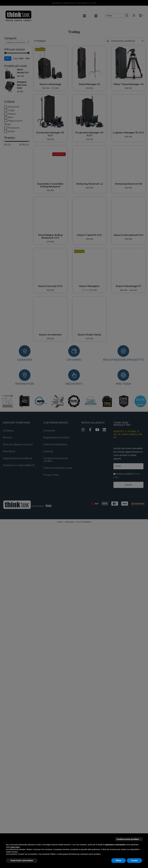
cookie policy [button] (15, 847)
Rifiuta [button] (118, 861)
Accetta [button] (134, 861)
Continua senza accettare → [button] (129, 839)
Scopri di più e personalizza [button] (22, 861)
